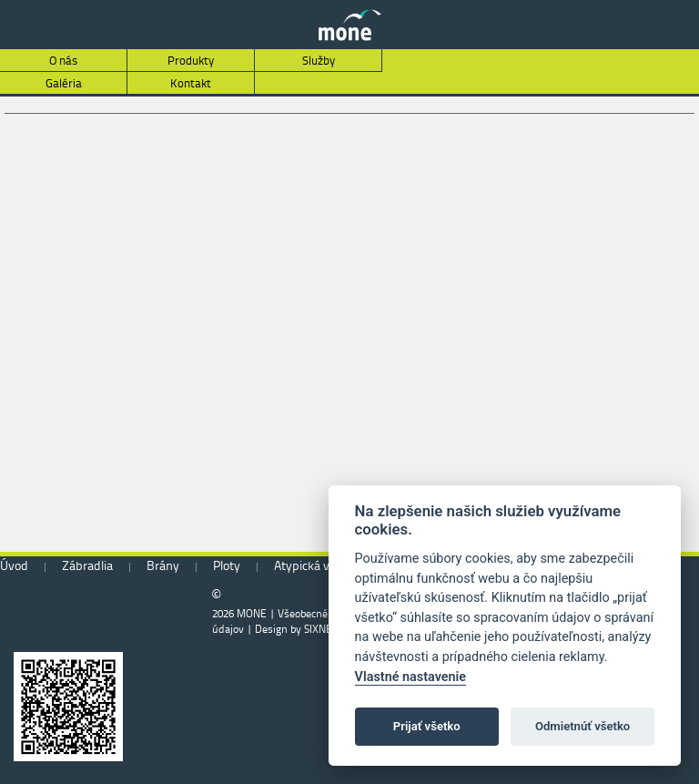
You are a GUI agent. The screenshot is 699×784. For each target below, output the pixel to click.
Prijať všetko (427, 726)
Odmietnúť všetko (582, 726)
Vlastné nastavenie (410, 677)
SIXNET (321, 629)
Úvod (14, 565)
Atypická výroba (317, 565)
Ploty (227, 565)
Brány (163, 565)
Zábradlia (87, 565)
